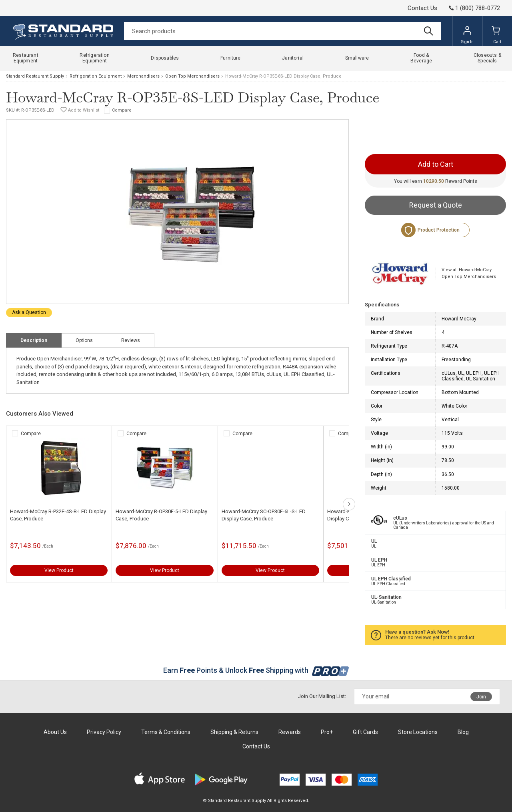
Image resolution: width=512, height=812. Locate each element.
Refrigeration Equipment (96, 76)
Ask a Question (29, 312)
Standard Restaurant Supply (35, 76)
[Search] (283, 31)
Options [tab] (84, 340)
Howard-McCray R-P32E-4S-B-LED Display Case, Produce (58, 515)
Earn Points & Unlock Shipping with (256, 670)
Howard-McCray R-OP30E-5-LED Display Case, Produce (161, 515)
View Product (59, 570)
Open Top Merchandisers (192, 76)
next (349, 504)
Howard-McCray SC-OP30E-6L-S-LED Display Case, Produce (264, 515)
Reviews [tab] (131, 340)
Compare (122, 110)
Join (481, 697)
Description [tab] (34, 340)
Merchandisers (143, 76)
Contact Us (422, 8)
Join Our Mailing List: (322, 696)
